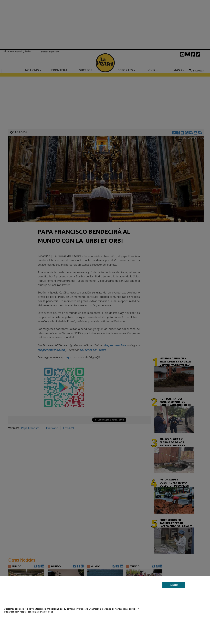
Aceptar (174, 585)
